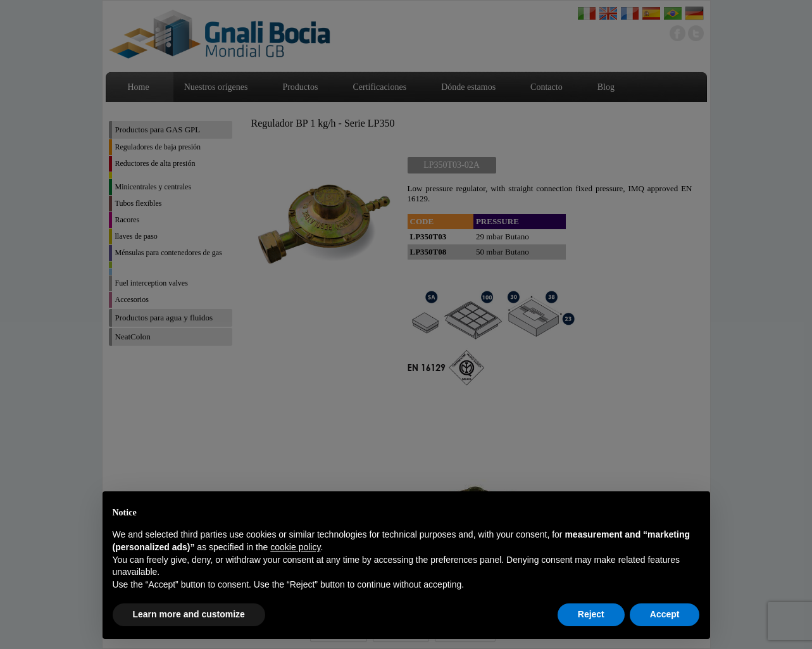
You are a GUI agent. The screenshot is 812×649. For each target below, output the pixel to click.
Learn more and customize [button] (189, 614)
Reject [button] (591, 614)
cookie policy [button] (295, 547)
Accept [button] (665, 614)
